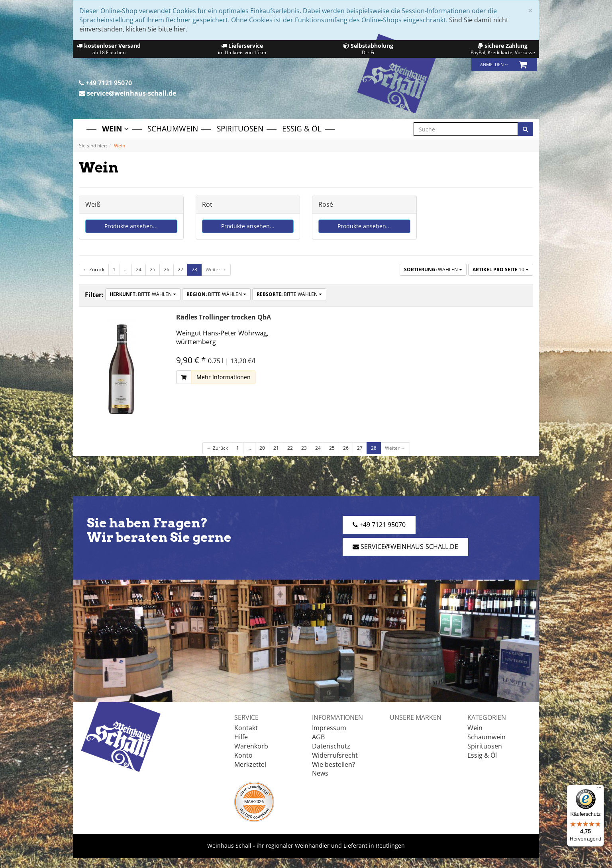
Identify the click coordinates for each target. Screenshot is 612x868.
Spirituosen (240, 128)
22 (290, 448)
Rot (207, 204)
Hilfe (241, 737)
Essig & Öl (302, 128)
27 (180, 269)
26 (167, 269)
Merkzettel (250, 764)
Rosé (326, 204)
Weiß (93, 204)
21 (276, 448)
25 (153, 269)
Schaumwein (173, 128)
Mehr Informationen (224, 377)
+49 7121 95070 (105, 83)
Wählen (433, 269)
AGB (318, 737)
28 (194, 269)
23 (304, 448)
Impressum (329, 728)
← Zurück (94, 269)
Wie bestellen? (333, 764)
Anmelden (494, 64)
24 (139, 269)
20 (262, 448)
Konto (243, 755)
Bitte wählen (143, 294)
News (320, 773)
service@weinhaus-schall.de (127, 93)
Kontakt (246, 728)
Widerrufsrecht (335, 755)
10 (501, 269)
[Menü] (599, 790)
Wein (115, 128)
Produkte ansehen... (131, 226)
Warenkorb (251, 746)
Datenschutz (331, 746)
